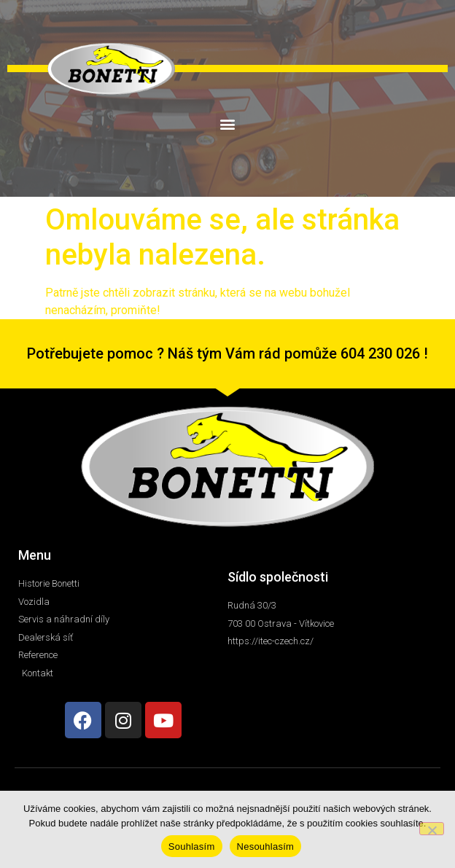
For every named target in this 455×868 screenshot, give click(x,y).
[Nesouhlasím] (432, 829)
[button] (228, 124)
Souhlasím (192, 847)
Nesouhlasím (266, 847)
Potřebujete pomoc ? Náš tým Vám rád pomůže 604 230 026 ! (227, 353)
